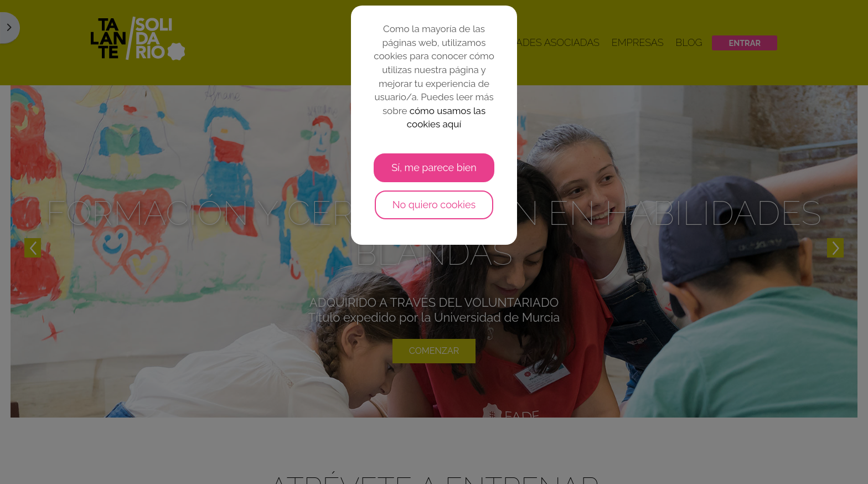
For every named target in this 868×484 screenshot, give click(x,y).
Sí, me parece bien (434, 168)
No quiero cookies (434, 205)
